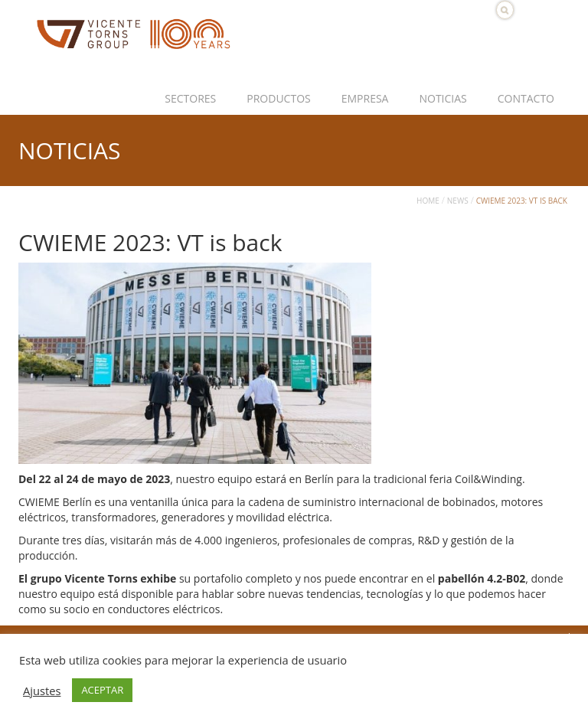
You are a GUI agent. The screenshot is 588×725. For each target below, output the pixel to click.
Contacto (526, 98)
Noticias (443, 98)
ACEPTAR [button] (102, 690)
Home (428, 201)
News (458, 201)
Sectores (190, 98)
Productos (278, 98)
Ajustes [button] (42, 691)
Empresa (365, 98)
